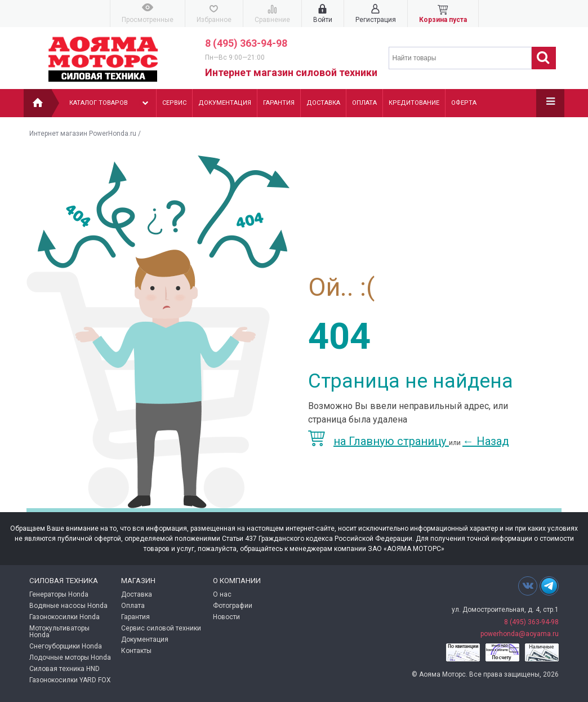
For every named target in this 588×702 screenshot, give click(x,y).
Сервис (174, 103)
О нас (222, 594)
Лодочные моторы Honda (70, 657)
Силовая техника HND (64, 669)
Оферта (464, 103)
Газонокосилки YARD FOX (70, 680)
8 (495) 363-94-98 (246, 43)
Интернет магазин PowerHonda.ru (83, 134)
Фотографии (233, 606)
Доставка (323, 103)
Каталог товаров (110, 103)
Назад (486, 441)
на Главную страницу (378, 441)
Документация (225, 103)
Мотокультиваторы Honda (59, 632)
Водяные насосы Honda (68, 606)
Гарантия (279, 103)
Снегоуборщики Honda (66, 646)
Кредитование (414, 103)
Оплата (364, 103)
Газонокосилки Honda (64, 617)
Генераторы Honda (59, 594)
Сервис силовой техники (161, 628)
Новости (226, 617)
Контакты (136, 651)
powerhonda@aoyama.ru (520, 634)
